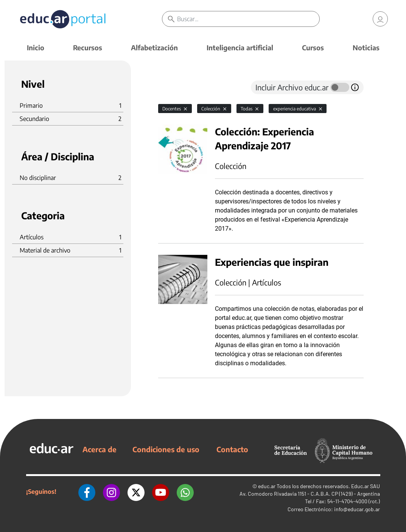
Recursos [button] (88, 47)
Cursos (313, 47)
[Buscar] (248, 19)
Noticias (366, 47)
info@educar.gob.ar (357, 509)
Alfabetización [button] (154, 47)
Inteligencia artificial (240, 47)
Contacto (232, 449)
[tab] (173, 87)
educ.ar (267, 486)
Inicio (36, 47)
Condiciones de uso (166, 449)
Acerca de (100, 449)
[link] (380, 19)
